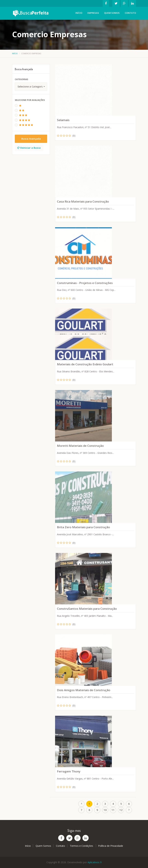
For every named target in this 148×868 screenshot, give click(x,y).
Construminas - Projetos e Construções (85, 283)
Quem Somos (112, 13)
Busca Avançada (31, 139)
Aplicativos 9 (95, 862)
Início (79, 13)
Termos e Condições (82, 846)
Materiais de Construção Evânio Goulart (85, 364)
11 (113, 810)
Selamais (63, 120)
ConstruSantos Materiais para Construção (87, 609)
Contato (130, 13)
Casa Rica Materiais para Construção (83, 201)
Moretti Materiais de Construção (80, 446)
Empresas (93, 13)
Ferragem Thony (69, 771)
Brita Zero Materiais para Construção (83, 527)
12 (121, 810)
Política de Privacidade (111, 846)
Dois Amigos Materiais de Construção (84, 690)
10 (105, 810)
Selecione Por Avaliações (30, 100)
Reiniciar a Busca (29, 148)
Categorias (21, 79)
